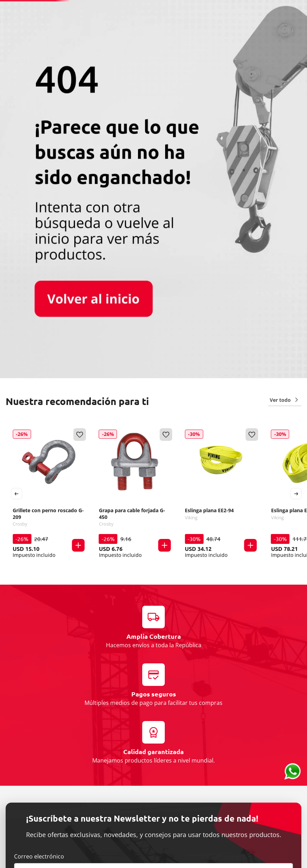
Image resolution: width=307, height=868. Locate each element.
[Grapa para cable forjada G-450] (119, 283)
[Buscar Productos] (233, 20)
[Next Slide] (296, 283)
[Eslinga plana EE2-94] (194, 283)
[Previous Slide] (17, 283)
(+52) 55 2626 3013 (183, 5)
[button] (68, 346)
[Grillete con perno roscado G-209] (43, 283)
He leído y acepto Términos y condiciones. (72, 699)
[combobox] (157, 20)
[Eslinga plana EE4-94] (269, 283)
